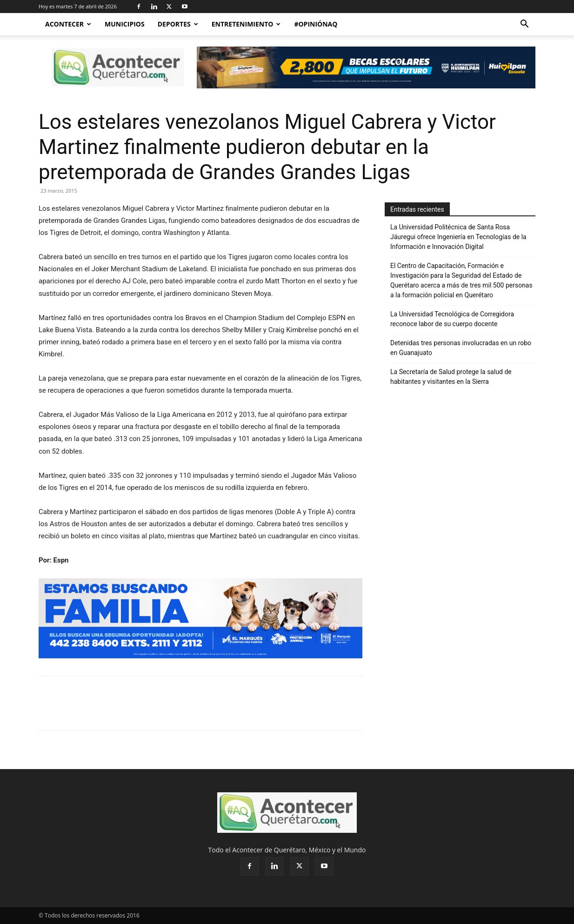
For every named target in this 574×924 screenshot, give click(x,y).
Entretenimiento (246, 24)
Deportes (178, 24)
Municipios (125, 24)
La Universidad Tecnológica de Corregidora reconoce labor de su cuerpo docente (452, 319)
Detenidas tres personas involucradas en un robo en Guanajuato (461, 348)
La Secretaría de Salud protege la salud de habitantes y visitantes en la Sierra (451, 377)
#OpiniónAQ (316, 24)
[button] (524, 25)
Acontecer (68, 24)
